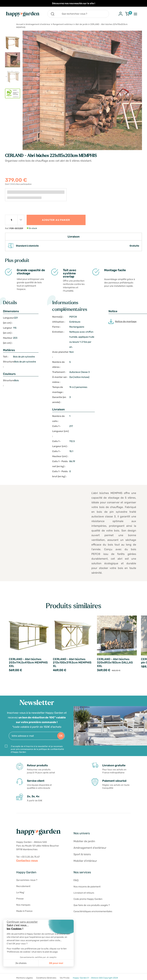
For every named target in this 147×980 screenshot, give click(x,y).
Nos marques (23, 905)
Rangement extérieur (63, 24)
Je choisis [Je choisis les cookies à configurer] (21, 963)
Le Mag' (20, 892)
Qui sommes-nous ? (27, 880)
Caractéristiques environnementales (93, 911)
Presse (20, 899)
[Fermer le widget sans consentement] (22, 922)
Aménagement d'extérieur (38, 24)
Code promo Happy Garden (88, 899)
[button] (5, 976)
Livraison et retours (84, 893)
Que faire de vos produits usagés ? (92, 905)
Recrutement (23, 886)
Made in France (24, 911)
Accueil (20, 24)
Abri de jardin (82, 24)
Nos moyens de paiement (87, 887)
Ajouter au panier (56, 220)
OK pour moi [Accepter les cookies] (56, 963)
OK (61, 736)
